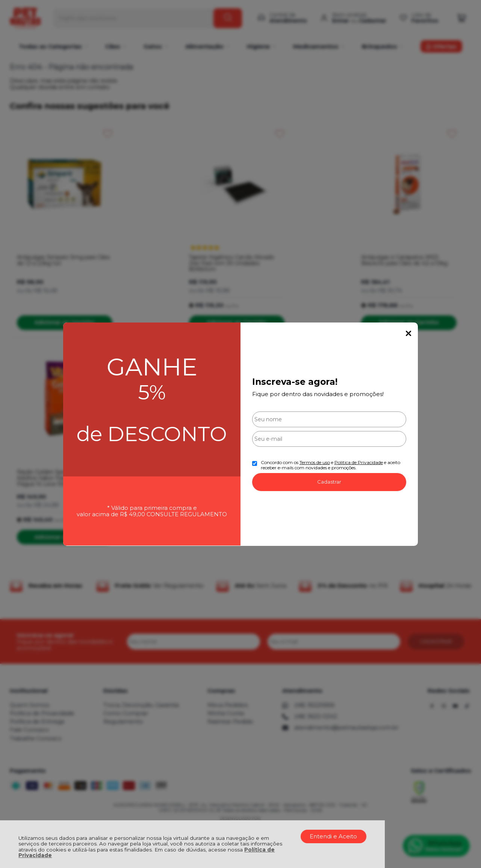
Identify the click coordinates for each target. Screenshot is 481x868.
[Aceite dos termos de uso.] (255, 463)
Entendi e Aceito (333, 836)
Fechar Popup (408, 333)
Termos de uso (315, 462)
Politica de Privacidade (359, 462)
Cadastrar (329, 482)
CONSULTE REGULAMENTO (187, 514)
